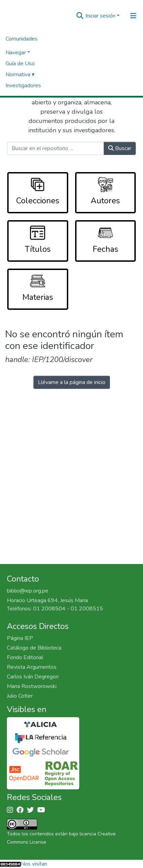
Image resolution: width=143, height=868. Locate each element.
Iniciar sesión (100, 16)
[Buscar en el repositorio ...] (56, 148)
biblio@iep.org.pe (28, 591)
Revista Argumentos (32, 667)
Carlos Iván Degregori (33, 677)
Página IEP (20, 638)
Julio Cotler (20, 696)
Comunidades (22, 39)
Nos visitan (34, 864)
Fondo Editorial (25, 657)
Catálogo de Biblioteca (34, 648)
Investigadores (23, 86)
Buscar (120, 148)
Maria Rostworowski (32, 686)
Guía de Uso (20, 64)
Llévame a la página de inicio (72, 382)
